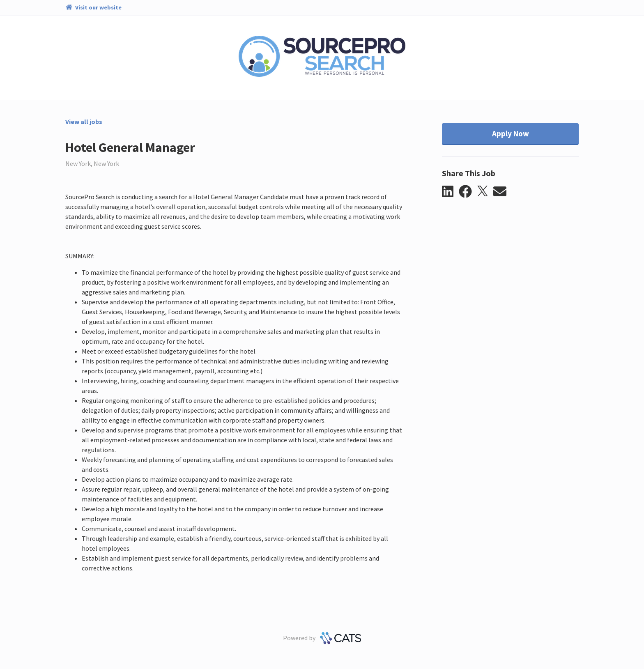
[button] (450, 192)
